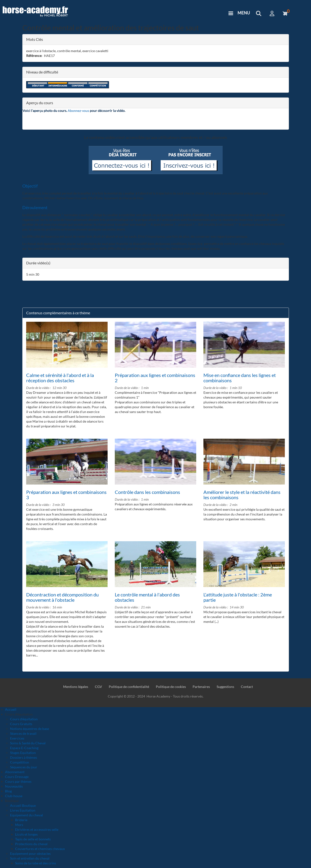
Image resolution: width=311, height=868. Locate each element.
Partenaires (201, 687)
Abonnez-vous (78, 111)
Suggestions (225, 687)
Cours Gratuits (21, 724)
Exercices (17, 738)
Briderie (21, 820)
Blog (8, 791)
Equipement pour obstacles (30, 853)
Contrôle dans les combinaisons (147, 492)
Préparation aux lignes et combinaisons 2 (155, 378)
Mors (19, 825)
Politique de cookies (171, 687)
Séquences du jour (24, 767)
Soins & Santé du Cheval (28, 743)
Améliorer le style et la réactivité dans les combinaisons (242, 495)
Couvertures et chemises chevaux (40, 849)
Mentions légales (76, 687)
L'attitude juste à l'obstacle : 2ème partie (238, 597)
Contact (247, 687)
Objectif (30, 186)
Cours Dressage (17, 777)
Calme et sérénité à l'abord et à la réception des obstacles (60, 378)
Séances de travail (23, 733)
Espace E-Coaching (24, 748)
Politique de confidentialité (129, 687)
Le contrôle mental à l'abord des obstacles (147, 597)
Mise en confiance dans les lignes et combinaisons (240, 378)
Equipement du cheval (27, 815)
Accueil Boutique (23, 805)
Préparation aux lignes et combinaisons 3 (66, 495)
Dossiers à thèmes (24, 757)
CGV (98, 687)
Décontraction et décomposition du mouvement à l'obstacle (62, 597)
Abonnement (15, 772)
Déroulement (35, 207)
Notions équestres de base (30, 729)
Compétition (20, 762)
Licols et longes (26, 834)
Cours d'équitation (24, 719)
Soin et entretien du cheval (30, 858)
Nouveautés (14, 786)
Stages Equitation (23, 753)
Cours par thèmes (18, 781)
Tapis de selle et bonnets (33, 839)
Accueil (11, 709)
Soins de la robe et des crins (36, 863)
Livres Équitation (23, 810)
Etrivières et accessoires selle (37, 829)
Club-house (14, 796)
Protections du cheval (31, 844)
